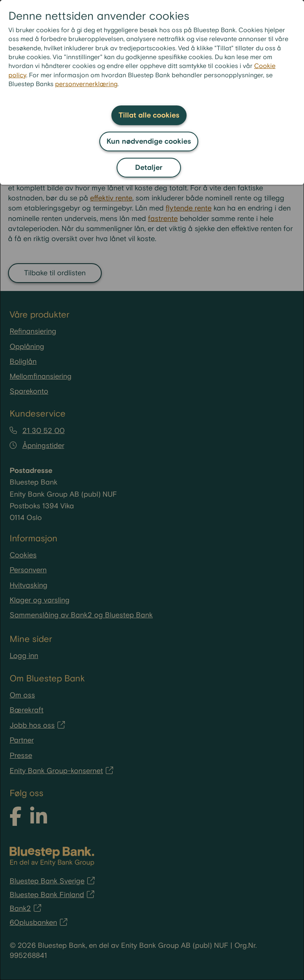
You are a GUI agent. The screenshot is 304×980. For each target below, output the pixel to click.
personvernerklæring (86, 84)
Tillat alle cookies (149, 115)
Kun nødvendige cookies (149, 141)
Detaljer (149, 168)
